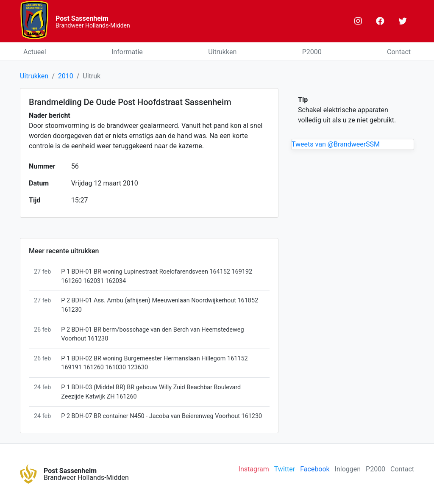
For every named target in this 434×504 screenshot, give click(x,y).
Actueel (35, 52)
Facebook (315, 469)
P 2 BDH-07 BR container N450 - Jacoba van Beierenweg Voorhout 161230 (161, 416)
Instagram (254, 469)
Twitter (285, 469)
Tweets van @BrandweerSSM (336, 144)
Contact (399, 52)
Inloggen (348, 469)
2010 (66, 76)
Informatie (127, 52)
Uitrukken (222, 52)
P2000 (312, 52)
